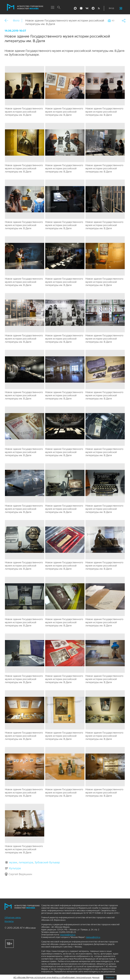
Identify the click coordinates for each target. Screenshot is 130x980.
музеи (13, 862)
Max (75, 8)
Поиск (59, 8)
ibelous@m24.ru (93, 937)
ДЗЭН (81, 8)
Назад (8, 21)
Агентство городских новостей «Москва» (25, 7)
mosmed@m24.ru (68, 935)
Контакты (9, 921)
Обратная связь (13, 917)
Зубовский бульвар (47, 862)
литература (26, 862)
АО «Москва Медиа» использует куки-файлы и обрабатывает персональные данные (56, 977)
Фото (16, 21)
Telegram (93, 8)
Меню (53, 8)
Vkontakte (87, 8)
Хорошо (110, 977)
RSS (99, 8)
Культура (15, 868)
